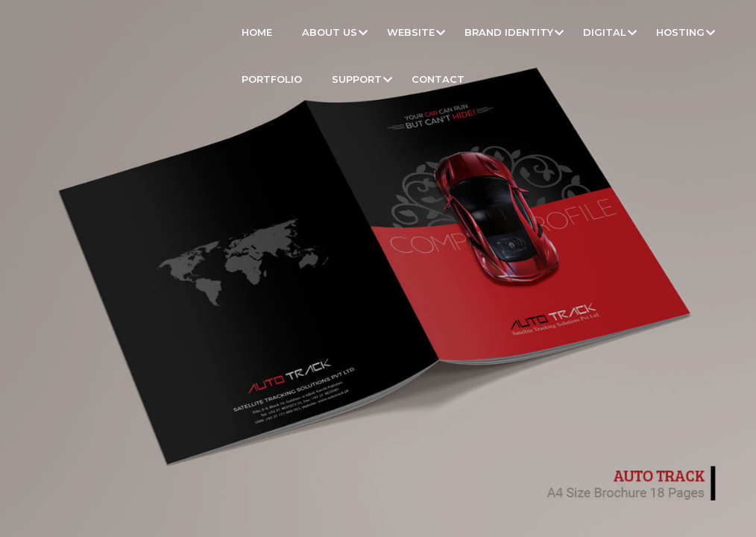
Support (357, 79)
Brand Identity (509, 32)
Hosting (680, 32)
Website (411, 32)
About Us (330, 32)
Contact (438, 79)
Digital (605, 32)
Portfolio (272, 79)
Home (257, 32)
